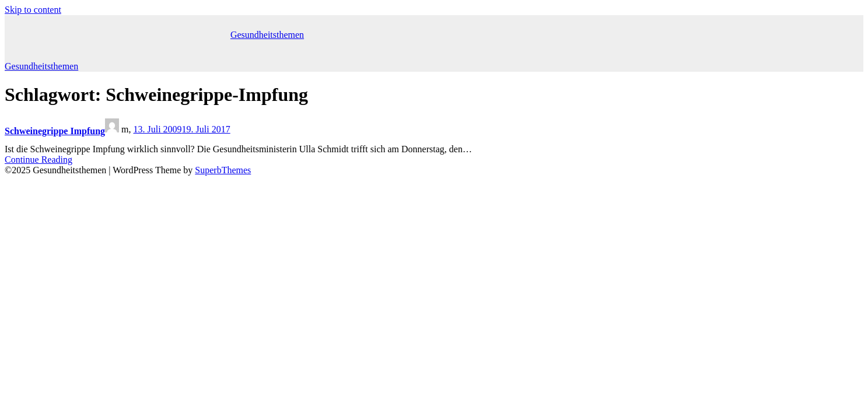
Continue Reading (38, 160)
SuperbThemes (223, 170)
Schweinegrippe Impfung (55, 131)
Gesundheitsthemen (267, 35)
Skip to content (33, 10)
